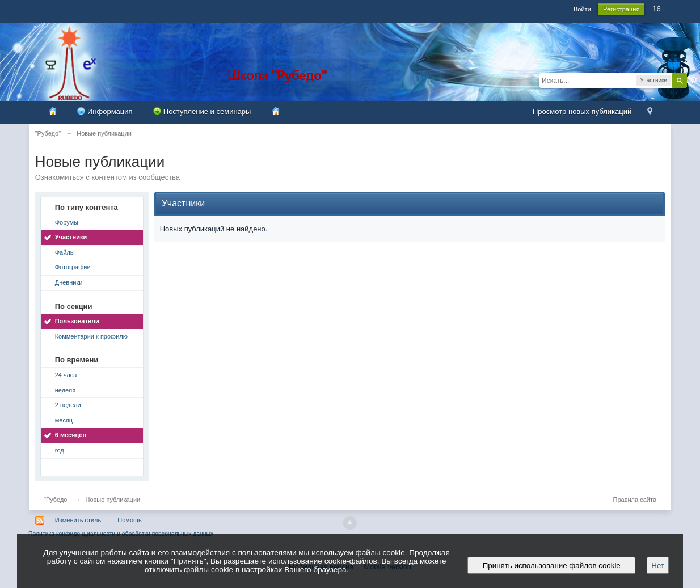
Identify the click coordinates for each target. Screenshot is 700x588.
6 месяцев (71, 435)
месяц (64, 420)
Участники (71, 237)
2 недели (68, 405)
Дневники (69, 282)
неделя (66, 390)
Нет (658, 566)
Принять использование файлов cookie (551, 566)
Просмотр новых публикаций (582, 111)
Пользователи (77, 321)
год (60, 450)
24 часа (66, 375)
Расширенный (694, 80)
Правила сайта (634, 500)
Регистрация (621, 9)
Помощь (130, 520)
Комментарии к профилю (91, 336)
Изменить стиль (78, 520)
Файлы (65, 252)
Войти (582, 9)
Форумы (67, 222)
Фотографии (73, 267)
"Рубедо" (56, 500)
